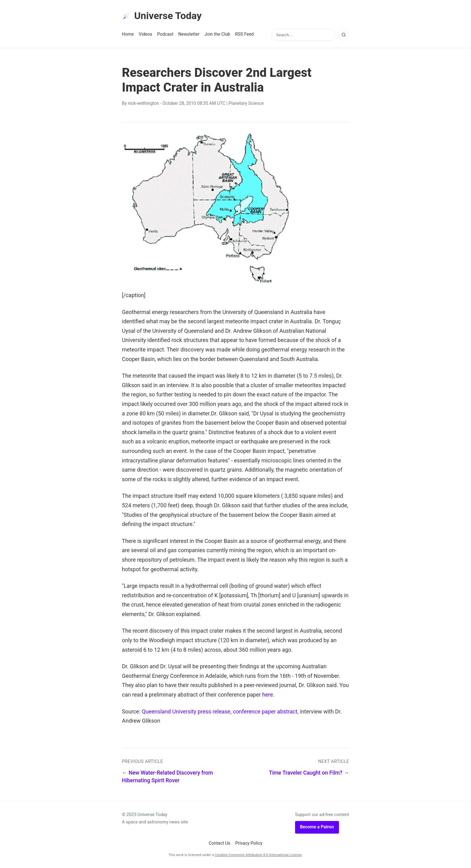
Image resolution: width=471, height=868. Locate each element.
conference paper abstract (265, 711)
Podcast (165, 34)
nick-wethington (143, 103)
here (268, 695)
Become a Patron (317, 827)
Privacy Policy (249, 843)
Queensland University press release (186, 711)
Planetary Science (246, 103)
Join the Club (217, 34)
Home (128, 34)
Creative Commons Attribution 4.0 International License (258, 855)
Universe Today (162, 16)
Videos (146, 34)
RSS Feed (245, 34)
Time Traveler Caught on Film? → (309, 773)
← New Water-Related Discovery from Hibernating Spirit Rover (167, 777)
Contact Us (219, 843)
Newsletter (189, 34)
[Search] (344, 35)
